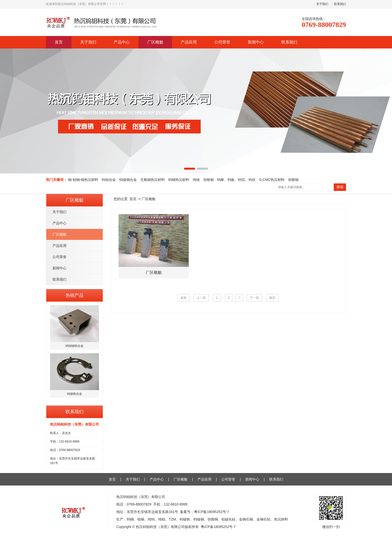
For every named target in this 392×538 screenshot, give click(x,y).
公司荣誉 (222, 42)
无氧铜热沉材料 (152, 180)
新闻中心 (256, 42)
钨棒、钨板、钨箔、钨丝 (236, 180)
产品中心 (122, 42)
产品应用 (189, 42)
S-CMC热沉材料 (272, 180)
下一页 (254, 298)
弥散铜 (208, 180)
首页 (59, 42)
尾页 (272, 298)
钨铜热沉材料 (179, 180)
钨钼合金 (109, 180)
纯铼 (196, 180)
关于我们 (322, 4)
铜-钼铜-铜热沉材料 (83, 180)
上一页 (201, 298)
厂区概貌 (155, 42)
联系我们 (340, 4)
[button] (189, 169)
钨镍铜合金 (128, 180)
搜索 (340, 187)
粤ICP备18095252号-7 (211, 512)
